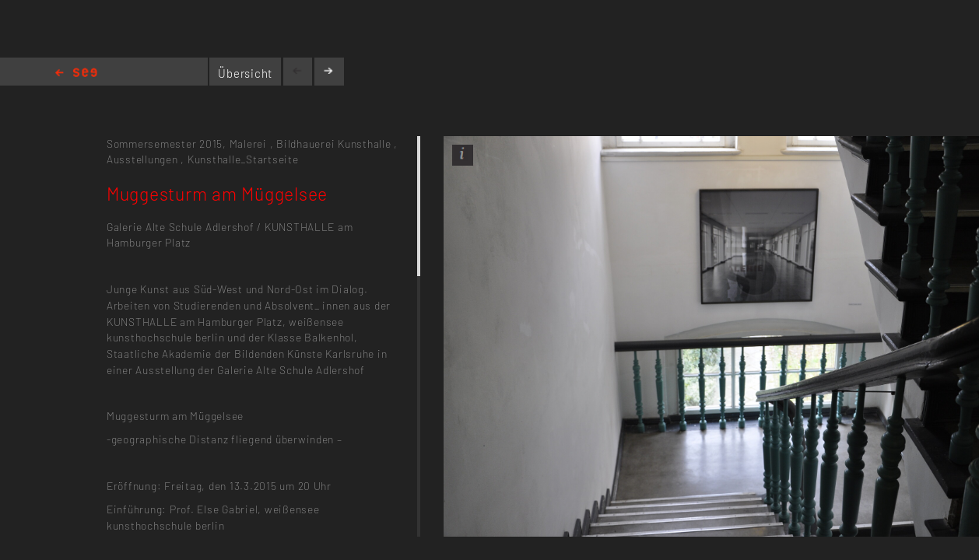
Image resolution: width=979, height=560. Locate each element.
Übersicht (245, 73)
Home (76, 73)
